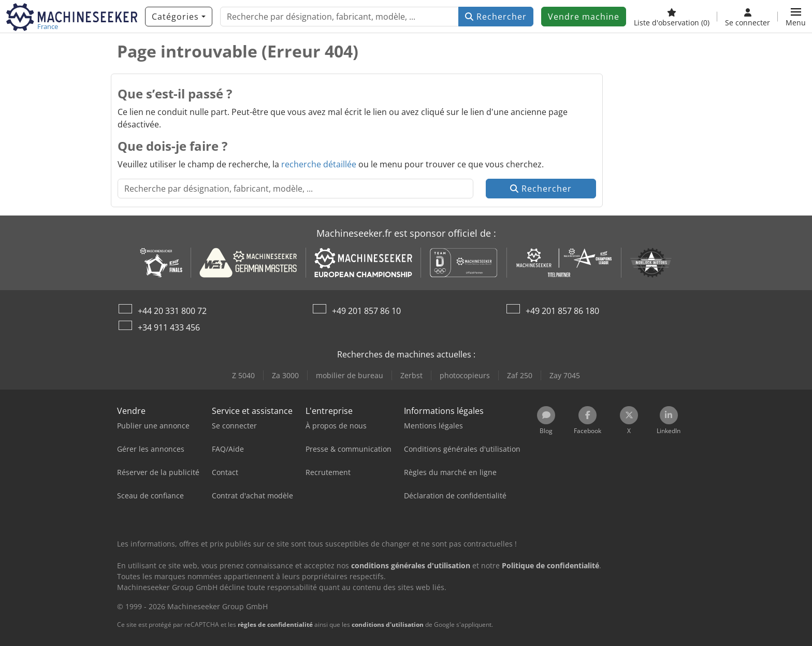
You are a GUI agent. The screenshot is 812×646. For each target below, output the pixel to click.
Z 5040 (243, 375)
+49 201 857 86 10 (366, 311)
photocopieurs (465, 375)
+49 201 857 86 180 (562, 311)
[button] (796, 17)
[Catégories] (179, 17)
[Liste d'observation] (672, 17)
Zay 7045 (565, 375)
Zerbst (411, 375)
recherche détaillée (319, 164)
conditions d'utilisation (388, 625)
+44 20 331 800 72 (172, 311)
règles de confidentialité (275, 625)
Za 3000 (285, 375)
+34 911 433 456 (169, 327)
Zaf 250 (520, 375)
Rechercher (496, 17)
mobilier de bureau (350, 375)
